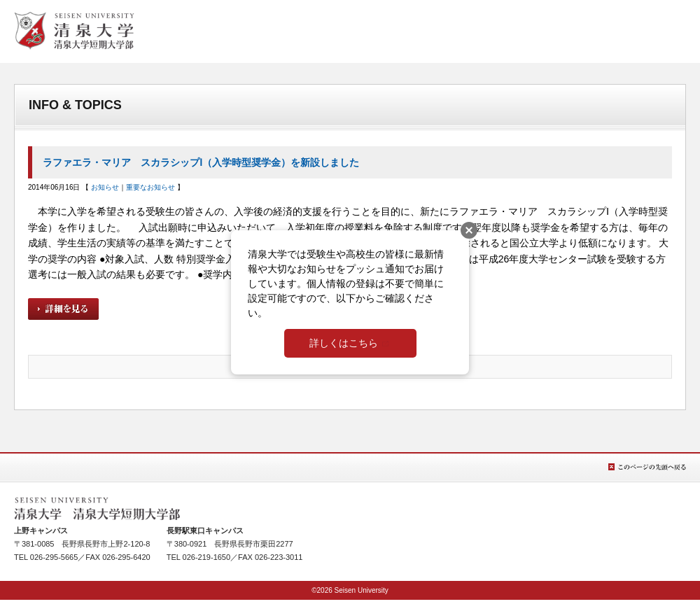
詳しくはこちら (344, 343)
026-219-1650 (207, 557)
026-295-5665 (54, 557)
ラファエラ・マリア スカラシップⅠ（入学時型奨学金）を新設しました (201, 162)
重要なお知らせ (150, 187)
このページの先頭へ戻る (647, 467)
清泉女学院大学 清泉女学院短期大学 (74, 31)
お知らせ (105, 187)
